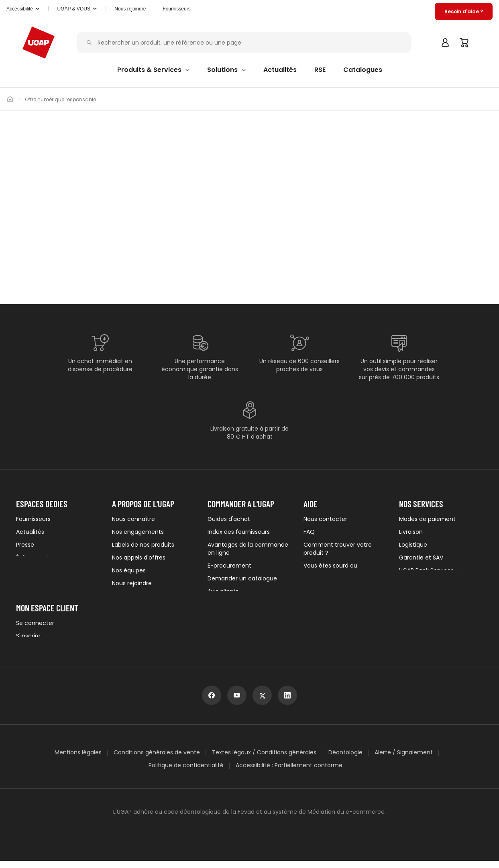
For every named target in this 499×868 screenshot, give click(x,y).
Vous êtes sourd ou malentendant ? (330, 570)
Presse (25, 545)
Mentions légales (78, 760)
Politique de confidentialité (186, 772)
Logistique (413, 545)
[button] (25, 9)
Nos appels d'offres (139, 558)
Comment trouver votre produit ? (338, 549)
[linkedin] (287, 703)
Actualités (30, 532)
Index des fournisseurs (239, 532)
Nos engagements (138, 532)
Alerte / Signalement (404, 760)
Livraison (411, 532)
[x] (262, 703)
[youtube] (237, 703)
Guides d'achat (229, 519)
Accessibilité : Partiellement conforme (289, 772)
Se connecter (35, 627)
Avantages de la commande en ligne (248, 549)
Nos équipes (129, 570)
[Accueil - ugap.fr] (39, 43)
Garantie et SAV (421, 558)
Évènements (34, 558)
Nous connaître (133, 519)
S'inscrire (28, 640)
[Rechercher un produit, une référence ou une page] (246, 43)
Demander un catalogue (242, 578)
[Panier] (464, 43)
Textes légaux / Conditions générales (264, 760)
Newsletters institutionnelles (55, 570)
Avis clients (223, 591)
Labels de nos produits (143, 545)
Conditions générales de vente (157, 760)
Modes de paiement (427, 519)
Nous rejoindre (132, 583)
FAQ (309, 532)
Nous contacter (325, 519)
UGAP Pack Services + (429, 570)
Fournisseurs (185, 9)
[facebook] (212, 703)
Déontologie (345, 760)
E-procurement (229, 566)
